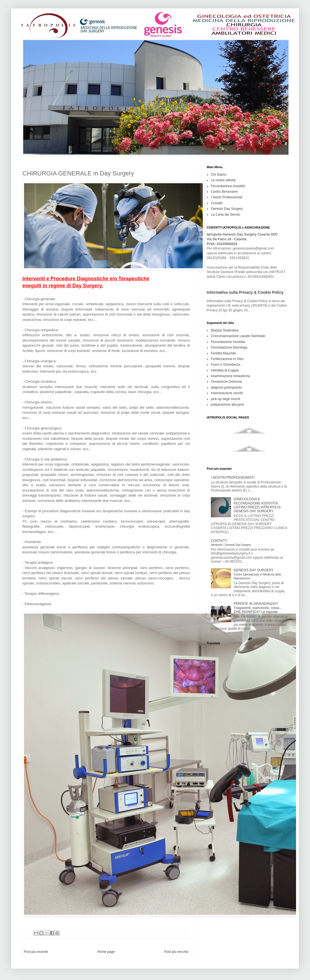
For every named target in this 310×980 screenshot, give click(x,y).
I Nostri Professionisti (227, 197)
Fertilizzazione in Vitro (227, 359)
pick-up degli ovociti (226, 399)
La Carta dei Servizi (226, 215)
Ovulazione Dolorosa (226, 382)
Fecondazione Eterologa (229, 347)
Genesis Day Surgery (227, 209)
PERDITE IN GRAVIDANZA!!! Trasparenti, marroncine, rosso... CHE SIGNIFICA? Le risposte (258, 608)
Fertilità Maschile (223, 353)
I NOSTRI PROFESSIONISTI (233, 478)
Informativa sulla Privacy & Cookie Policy (245, 292)
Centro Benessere (224, 192)
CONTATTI (231, 543)
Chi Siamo (219, 175)
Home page (106, 952)
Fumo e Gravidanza (226, 365)
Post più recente (36, 952)
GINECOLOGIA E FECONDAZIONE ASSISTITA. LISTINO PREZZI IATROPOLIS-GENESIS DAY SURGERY (258, 505)
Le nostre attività (223, 180)
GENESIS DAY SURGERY (257, 574)
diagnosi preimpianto (226, 387)
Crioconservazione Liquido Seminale (238, 336)
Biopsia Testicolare (225, 330)
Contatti (217, 203)
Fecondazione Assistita (228, 186)
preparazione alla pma (227, 405)
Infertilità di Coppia (225, 370)
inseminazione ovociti (227, 393)
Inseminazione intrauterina (231, 376)
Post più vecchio (176, 952)
